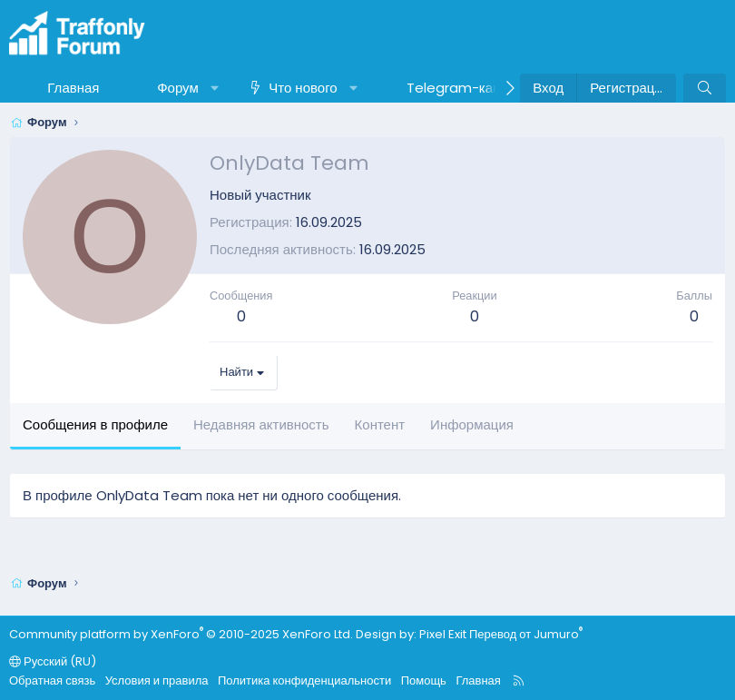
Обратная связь (52, 680)
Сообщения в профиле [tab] (95, 424)
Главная (73, 88)
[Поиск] (705, 88)
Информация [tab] (472, 424)
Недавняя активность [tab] (261, 424)
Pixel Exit (443, 634)
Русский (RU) (53, 661)
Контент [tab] (380, 424)
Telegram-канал (461, 88)
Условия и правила (157, 680)
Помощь (424, 680)
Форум (178, 88)
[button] (215, 88)
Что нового (303, 88)
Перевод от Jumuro (526, 634)
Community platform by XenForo (181, 634)
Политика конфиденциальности (304, 680)
